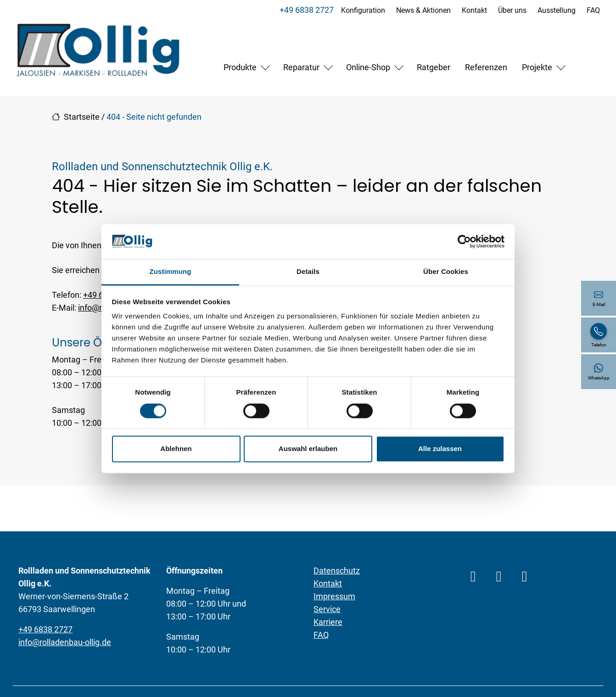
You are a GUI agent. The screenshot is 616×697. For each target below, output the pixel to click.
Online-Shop (368, 67)
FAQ (593, 10)
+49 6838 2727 (306, 10)
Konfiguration (363, 10)
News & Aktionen (423, 10)
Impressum (334, 596)
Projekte (537, 67)
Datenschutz (337, 571)
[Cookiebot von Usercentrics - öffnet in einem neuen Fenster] (464, 241)
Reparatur (301, 67)
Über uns (512, 10)
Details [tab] (308, 272)
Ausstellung (556, 10)
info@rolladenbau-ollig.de (65, 642)
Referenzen (486, 67)
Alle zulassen (440, 449)
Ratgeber (434, 67)
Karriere (328, 622)
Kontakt (474, 10)
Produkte (240, 67)
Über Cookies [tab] (446, 272)
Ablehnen (176, 449)
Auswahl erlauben (308, 449)
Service (327, 609)
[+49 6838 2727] (599, 335)
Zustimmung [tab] (171, 272)
